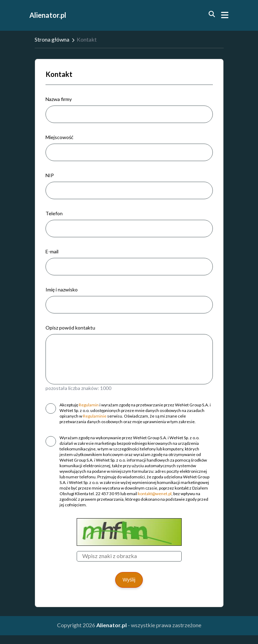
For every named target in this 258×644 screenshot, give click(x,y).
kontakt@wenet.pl (155, 494)
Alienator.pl (48, 15)
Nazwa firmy (59, 99)
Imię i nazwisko (62, 290)
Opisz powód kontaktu (70, 328)
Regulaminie (95, 416)
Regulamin (89, 405)
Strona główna (52, 39)
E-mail (52, 251)
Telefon (54, 213)
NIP (50, 175)
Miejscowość (60, 137)
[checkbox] (51, 408)
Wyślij (129, 580)
